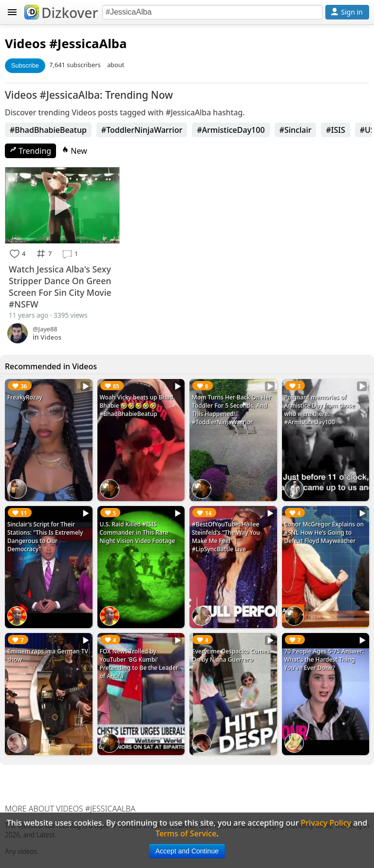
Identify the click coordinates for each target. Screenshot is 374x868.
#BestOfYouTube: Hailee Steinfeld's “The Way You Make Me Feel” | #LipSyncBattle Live (226, 537)
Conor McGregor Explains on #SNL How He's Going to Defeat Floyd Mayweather (324, 533)
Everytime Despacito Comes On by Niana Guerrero (231, 655)
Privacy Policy (326, 823)
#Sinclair (296, 130)
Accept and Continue (187, 851)
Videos (26, 44)
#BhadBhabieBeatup (48, 130)
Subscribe (25, 65)
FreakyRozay (25, 397)
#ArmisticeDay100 (231, 130)
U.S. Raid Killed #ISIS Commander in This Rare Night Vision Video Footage (138, 533)
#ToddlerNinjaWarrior (142, 130)
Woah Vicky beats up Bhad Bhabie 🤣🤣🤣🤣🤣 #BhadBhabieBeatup (137, 406)
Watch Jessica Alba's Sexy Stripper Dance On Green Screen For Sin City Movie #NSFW (60, 287)
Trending (30, 151)
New (75, 151)
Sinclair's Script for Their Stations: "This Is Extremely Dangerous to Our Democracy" (45, 537)
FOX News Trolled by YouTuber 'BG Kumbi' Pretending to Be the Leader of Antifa (139, 664)
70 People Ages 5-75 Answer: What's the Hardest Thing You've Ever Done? (324, 660)
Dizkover (61, 13)
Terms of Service (186, 833)
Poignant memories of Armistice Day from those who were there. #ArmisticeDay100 (320, 410)
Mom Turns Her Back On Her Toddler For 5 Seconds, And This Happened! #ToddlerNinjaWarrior (232, 410)
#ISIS (335, 130)
